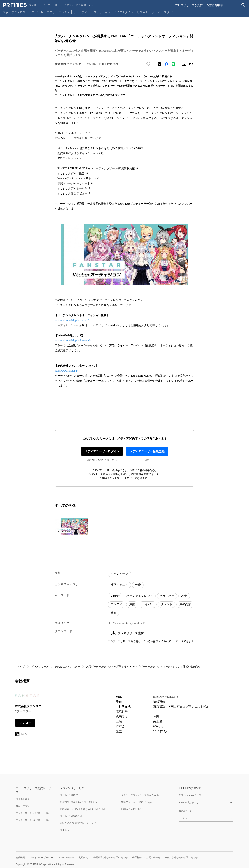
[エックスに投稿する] (159, 64)
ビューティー (82, 12)
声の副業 (185, 604)
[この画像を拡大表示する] (71, 526)
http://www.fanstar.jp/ (67, 371)
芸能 (138, 585)
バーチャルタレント (140, 596)
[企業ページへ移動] (27, 697)
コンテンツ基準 (66, 857)
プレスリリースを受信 (189, 5)
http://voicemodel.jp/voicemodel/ (73, 340)
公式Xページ (185, 811)
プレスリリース (40, 666)
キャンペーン (119, 574)
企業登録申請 (215, 5)
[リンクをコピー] (191, 64)
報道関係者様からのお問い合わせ (110, 857)
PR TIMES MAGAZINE (71, 816)
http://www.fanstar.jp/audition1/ (126, 623)
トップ (21, 666)
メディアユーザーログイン (102, 451)
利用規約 (83, 857)
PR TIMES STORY (69, 795)
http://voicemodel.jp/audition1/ (72, 320)
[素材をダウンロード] (184, 64)
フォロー (25, 723)
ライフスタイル (124, 12)
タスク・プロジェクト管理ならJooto (140, 795)
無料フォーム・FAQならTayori (137, 802)
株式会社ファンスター (67, 666)
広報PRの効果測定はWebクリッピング (80, 823)
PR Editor (65, 830)
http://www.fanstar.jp (166, 697)
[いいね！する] (148, 64)
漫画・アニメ (119, 585)
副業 (184, 596)
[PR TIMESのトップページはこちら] (48, 5)
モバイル (37, 12)
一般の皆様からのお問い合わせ (181, 857)
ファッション (102, 12)
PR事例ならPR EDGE (132, 809)
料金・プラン (23, 806)
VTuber (115, 596)
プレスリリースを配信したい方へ (33, 820)
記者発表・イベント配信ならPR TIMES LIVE (83, 809)
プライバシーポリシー (41, 857)
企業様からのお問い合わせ (146, 857)
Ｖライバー (167, 596)
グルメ (156, 12)
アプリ (51, 12)
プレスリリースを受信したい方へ (33, 813)
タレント (167, 604)
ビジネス (142, 12)
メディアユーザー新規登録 (147, 451)
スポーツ (169, 12)
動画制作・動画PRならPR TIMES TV (78, 802)
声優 (132, 604)
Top (5, 12)
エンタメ (64, 12)
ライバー (148, 604)
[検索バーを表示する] (243, 5)
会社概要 (20, 857)
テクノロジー (20, 12)
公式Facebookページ (190, 795)
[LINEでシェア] (173, 64)
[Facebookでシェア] (166, 64)
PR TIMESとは (23, 799)
